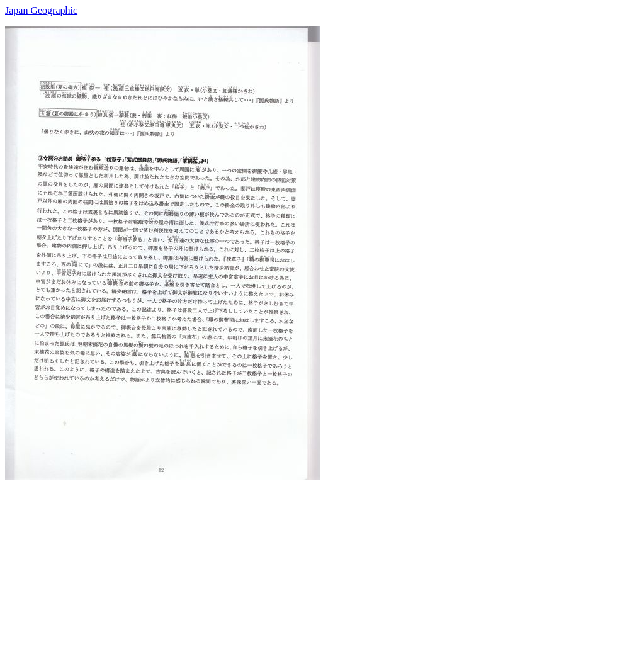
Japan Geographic (41, 10)
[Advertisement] (322, 568)
